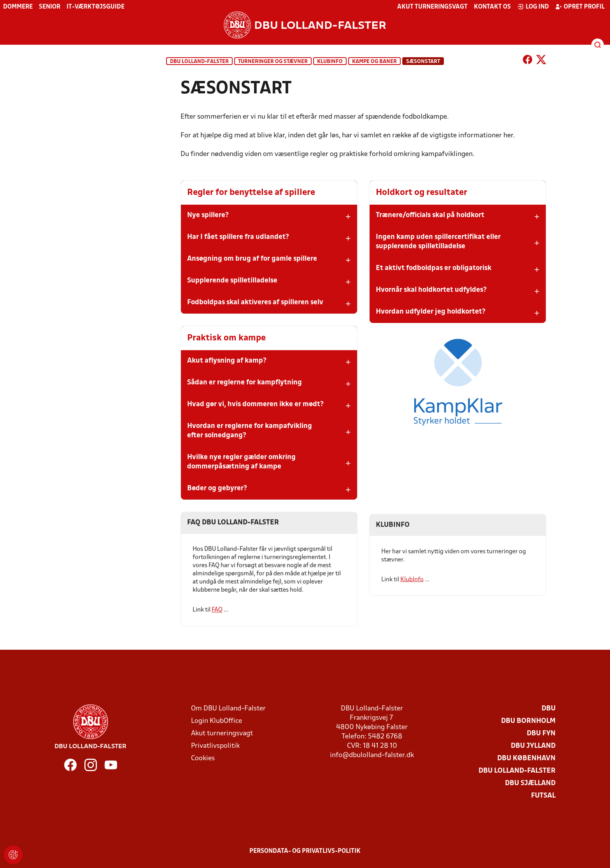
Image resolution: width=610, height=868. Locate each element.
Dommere (18, 7)
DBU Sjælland (530, 783)
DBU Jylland (533, 746)
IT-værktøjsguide (96, 7)
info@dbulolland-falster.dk (372, 755)
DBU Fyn (541, 734)
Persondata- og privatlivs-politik (305, 851)
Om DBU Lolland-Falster (228, 709)
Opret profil (580, 7)
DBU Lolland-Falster (199, 62)
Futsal (543, 796)
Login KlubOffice (216, 721)
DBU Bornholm (528, 721)
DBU (549, 709)
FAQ (217, 621)
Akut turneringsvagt (432, 7)
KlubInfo (330, 62)
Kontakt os (492, 7)
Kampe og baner (374, 62)
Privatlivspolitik (215, 746)
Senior (50, 7)
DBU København (526, 758)
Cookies (203, 758)
